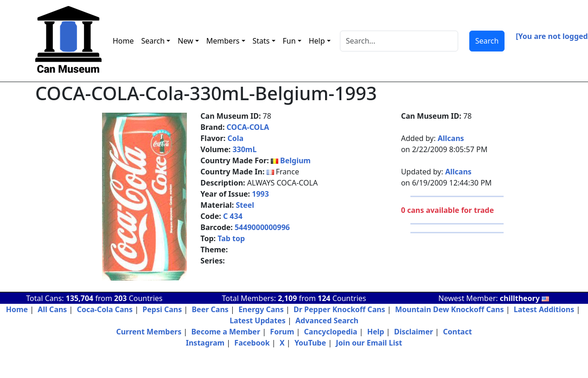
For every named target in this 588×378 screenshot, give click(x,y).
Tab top (231, 238)
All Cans (52, 309)
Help (376, 332)
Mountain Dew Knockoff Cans (450, 309)
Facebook (252, 343)
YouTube (310, 343)
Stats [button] (261, 41)
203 (120, 298)
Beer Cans (210, 309)
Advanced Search (327, 320)
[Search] (399, 41)
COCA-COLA (248, 127)
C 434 (233, 216)
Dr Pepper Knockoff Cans (339, 309)
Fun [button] (289, 41)
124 (324, 298)
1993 (260, 194)
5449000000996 (262, 227)
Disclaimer (414, 332)
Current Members (149, 332)
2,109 (287, 298)
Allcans (451, 138)
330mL (244, 149)
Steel (245, 205)
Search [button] (153, 41)
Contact (457, 332)
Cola (235, 138)
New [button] (185, 41)
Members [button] (223, 41)
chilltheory (524, 298)
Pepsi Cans (162, 309)
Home (123, 41)
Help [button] (317, 41)
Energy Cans (261, 309)
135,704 (80, 298)
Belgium (295, 160)
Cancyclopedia (331, 332)
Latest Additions (544, 309)
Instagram (205, 343)
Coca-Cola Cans (105, 309)
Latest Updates (258, 320)
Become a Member (226, 332)
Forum (282, 332)
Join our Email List (369, 343)
